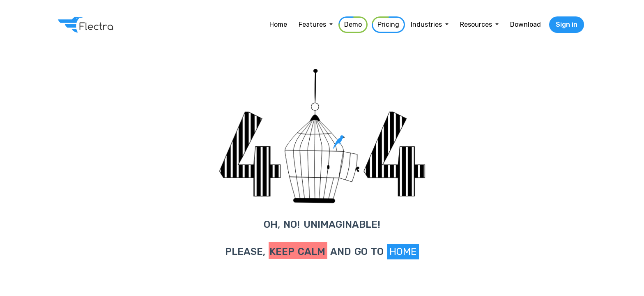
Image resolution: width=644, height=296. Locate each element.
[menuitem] (278, 25)
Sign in (567, 24)
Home (403, 252)
